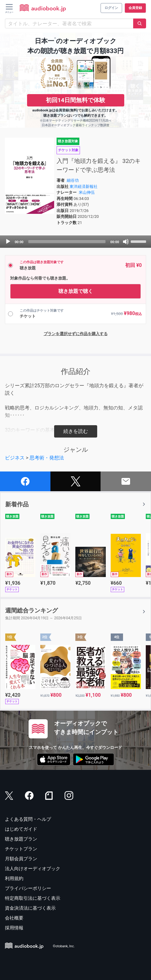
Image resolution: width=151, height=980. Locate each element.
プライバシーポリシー (28, 888)
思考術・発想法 (47, 458)
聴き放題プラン (21, 839)
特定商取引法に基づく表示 (33, 898)
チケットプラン (21, 849)
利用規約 (14, 878)
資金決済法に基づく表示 (30, 908)
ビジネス (15, 458)
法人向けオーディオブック (33, 869)
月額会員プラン (21, 859)
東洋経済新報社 (83, 187)
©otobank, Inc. (64, 946)
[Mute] (126, 242)
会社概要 (14, 918)
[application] (75, 242)
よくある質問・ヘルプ (28, 819)
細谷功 (73, 180)
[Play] (8, 242)
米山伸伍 (87, 192)
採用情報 (14, 928)
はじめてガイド (21, 829)
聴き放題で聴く (76, 291)
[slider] (67, 242)
